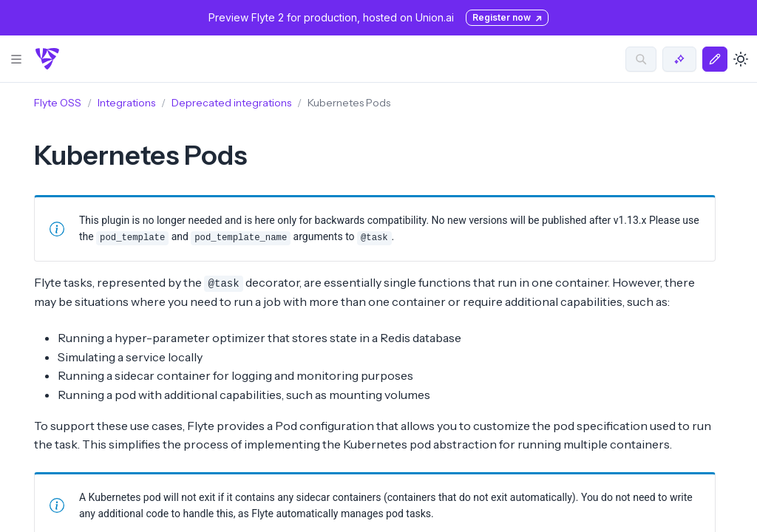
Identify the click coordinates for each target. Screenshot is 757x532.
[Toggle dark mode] (741, 59)
